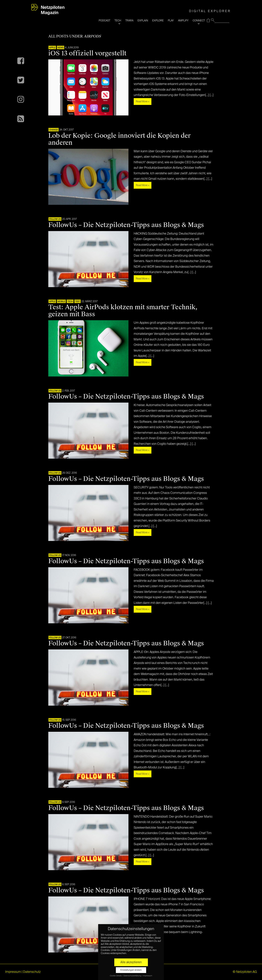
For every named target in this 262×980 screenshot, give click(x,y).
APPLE (52, 48)
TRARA (129, 21)
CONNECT (199, 21)
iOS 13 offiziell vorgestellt (87, 53)
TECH (118, 21)
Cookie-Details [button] (116, 976)
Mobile (61, 302)
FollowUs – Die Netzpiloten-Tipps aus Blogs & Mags (126, 225)
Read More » (143, 102)
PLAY (171, 21)
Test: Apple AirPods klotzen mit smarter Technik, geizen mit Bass (123, 311)
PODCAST (104, 21)
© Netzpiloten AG (245, 972)
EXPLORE (158, 21)
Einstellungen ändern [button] (131, 970)
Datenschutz (32, 972)
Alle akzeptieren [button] (131, 962)
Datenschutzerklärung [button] (132, 976)
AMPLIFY (183, 21)
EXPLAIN (143, 21)
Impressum (13, 972)
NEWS (61, 48)
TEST (78, 302)
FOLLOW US (55, 219)
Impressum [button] (148, 976)
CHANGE (54, 130)
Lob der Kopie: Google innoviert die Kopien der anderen (119, 139)
